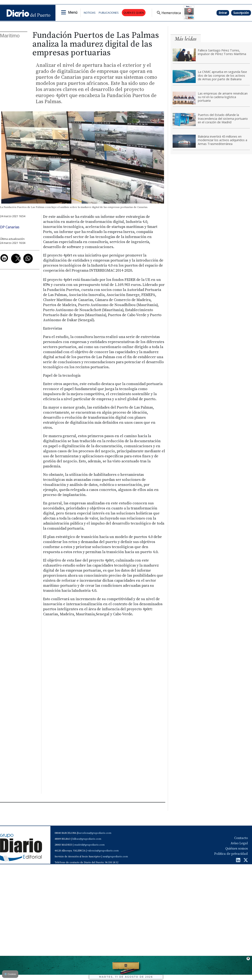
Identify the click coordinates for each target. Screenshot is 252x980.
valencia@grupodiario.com (103, 851)
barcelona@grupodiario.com (94, 833)
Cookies (10, 974)
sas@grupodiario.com (115, 857)
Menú (73, 12)
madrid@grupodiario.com (89, 845)
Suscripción (241, 13)
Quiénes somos (237, 848)
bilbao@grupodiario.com (87, 839)
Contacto (241, 838)
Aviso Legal (239, 843)
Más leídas (186, 39)
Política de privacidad (231, 854)
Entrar (223, 13)
